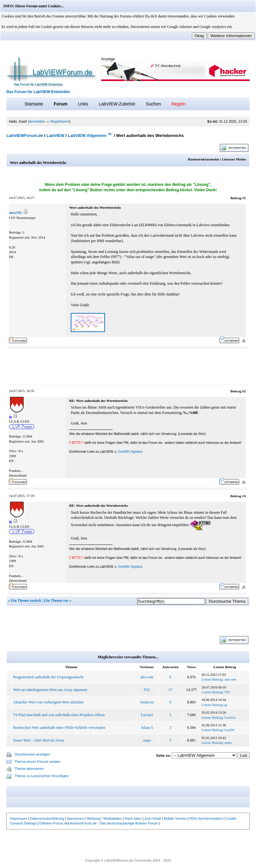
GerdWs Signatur (130, 452)
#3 (244, 496)
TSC (147, 690)
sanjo (147, 740)
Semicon (147, 702)
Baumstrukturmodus (204, 159)
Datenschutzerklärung (47, 818)
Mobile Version (175, 818)
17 (170, 690)
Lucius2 (147, 715)
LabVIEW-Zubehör (117, 104)
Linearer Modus (234, 159)
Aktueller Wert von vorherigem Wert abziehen (48, 702)
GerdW (229, 730)
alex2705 (15, 213)
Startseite (34, 104)
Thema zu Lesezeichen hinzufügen (42, 776)
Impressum (18, 818)
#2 (244, 391)
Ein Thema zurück (26, 600)
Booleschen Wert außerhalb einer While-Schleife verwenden (59, 728)
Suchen (153, 104)
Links (83, 104)
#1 (244, 198)
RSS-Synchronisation (206, 818)
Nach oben (133, 818)
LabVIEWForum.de (25, 136)
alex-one (147, 677)
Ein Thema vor (56, 600)
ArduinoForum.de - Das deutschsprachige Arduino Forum (114, 823)
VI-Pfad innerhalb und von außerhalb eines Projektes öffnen (59, 715)
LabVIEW (56, 136)
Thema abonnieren (29, 769)
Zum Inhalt (153, 818)
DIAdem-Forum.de (54, 823)
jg (226, 705)
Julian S (147, 728)
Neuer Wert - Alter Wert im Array (39, 740)
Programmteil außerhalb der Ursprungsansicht (48, 677)
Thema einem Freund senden (37, 762)
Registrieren (60, 121)
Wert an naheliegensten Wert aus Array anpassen (50, 690)
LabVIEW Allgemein (87, 136)
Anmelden (37, 121)
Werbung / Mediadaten (104, 818)
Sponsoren (75, 818)
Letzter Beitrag (212, 679)
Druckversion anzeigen (32, 754)
